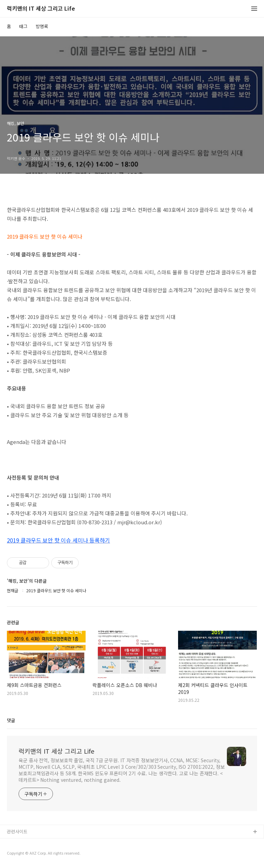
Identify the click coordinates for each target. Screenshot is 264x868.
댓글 (11, 720)
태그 (23, 26)
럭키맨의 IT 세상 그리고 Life (41, 9)
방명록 (42, 26)
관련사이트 (17, 831)
